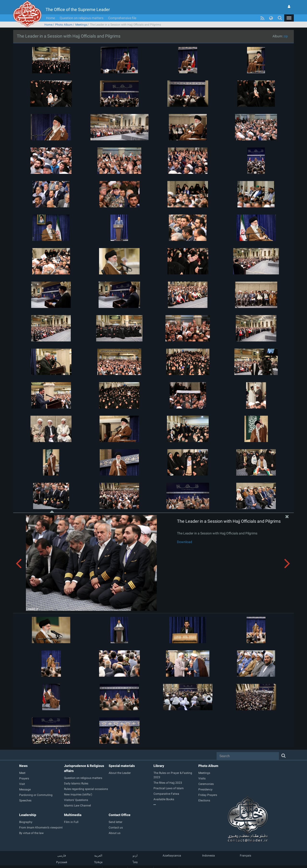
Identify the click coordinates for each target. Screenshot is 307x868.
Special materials (122, 766)
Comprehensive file (122, 18)
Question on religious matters (82, 18)
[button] (289, 18)
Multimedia (73, 815)
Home (50, 18)
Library (159, 766)
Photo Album (64, 25)
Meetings (81, 25)
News (23, 766)
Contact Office (120, 815)
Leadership (28, 815)
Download (185, 542)
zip (286, 36)
